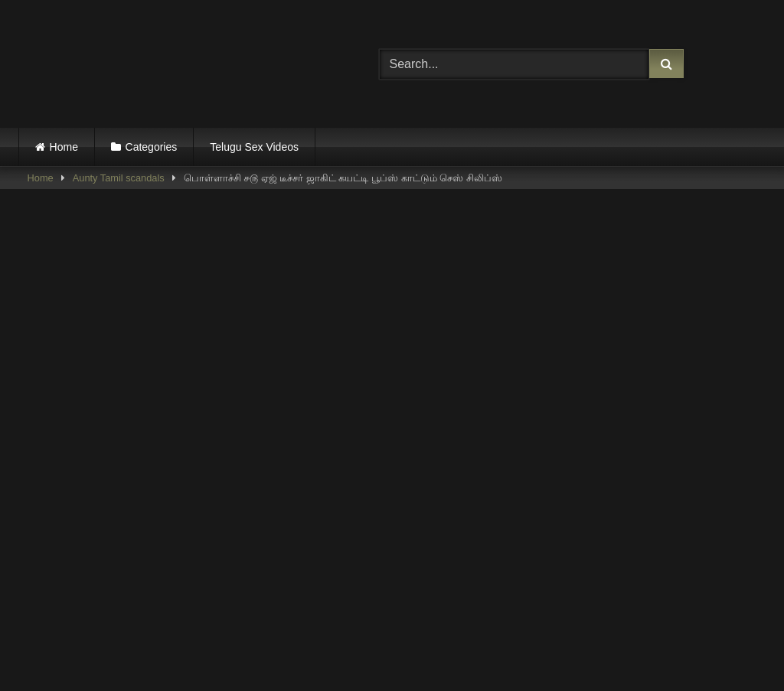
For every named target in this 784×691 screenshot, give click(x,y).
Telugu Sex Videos (254, 147)
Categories (152, 147)
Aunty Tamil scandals (119, 178)
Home (64, 147)
